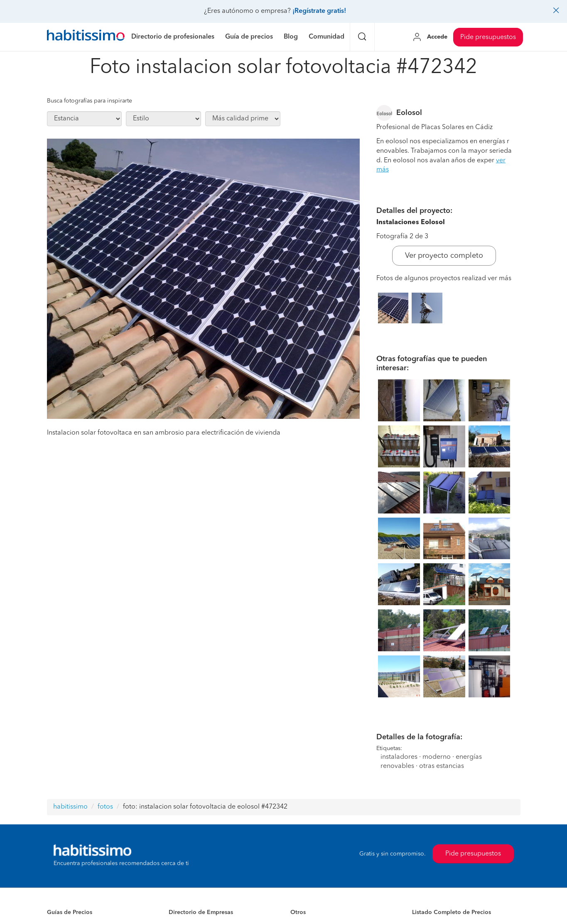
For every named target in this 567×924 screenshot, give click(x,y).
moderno (437, 757)
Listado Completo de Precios (452, 912)
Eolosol (409, 113)
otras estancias (442, 766)
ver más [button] (499, 279)
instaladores (399, 757)
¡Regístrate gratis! (319, 11)
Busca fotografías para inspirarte (90, 101)
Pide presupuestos (488, 37)
